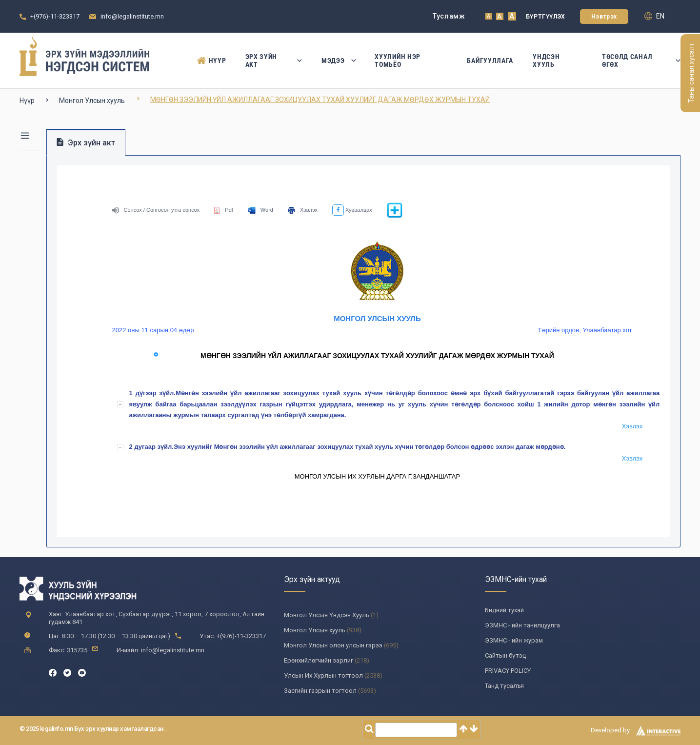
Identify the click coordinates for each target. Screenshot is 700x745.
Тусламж (449, 16)
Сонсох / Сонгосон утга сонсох (156, 210)
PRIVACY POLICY (508, 671)
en (654, 16)
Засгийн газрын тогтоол (320, 691)
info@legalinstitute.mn (132, 16)
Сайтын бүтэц (505, 655)
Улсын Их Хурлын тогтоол (323, 675)
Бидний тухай (504, 610)
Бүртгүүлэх (546, 17)
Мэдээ (338, 60)
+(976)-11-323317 (55, 16)
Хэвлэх (303, 210)
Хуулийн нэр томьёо (398, 60)
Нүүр (211, 60)
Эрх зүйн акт (274, 60)
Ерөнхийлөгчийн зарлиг (319, 660)
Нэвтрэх (604, 17)
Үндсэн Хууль (546, 60)
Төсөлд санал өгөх (641, 60)
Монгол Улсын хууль (92, 101)
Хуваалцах (352, 210)
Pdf (224, 210)
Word (260, 210)
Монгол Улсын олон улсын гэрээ (333, 645)
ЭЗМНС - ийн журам (514, 640)
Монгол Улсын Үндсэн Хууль (327, 615)
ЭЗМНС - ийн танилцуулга (522, 625)
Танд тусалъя (504, 686)
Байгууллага (490, 60)
